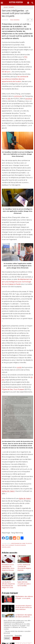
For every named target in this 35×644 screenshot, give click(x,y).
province (29, 99)
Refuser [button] (7, 638)
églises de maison (8, 491)
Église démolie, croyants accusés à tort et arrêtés (24, 584)
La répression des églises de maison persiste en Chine (24, 617)
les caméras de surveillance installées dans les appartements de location (15, 79)
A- (32, 20)
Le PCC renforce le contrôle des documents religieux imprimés (24, 567)
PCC (26, 57)
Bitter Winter (16, 3)
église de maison (25, 498)
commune (18, 96)
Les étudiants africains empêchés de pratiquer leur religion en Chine (8, 585)
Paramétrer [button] (18, 635)
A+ (28, 20)
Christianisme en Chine (18, 543)
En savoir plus (9, 635)
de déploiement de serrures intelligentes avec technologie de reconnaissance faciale (17, 282)
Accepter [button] (16, 638)
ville (9, 99)
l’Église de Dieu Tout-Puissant (13, 389)
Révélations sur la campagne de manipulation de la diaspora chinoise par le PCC (8, 567)
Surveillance (6, 547)
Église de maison (20, 545)
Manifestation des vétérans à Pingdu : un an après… (24, 597)
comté (19, 367)
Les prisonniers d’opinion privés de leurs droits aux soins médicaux (24, 608)
